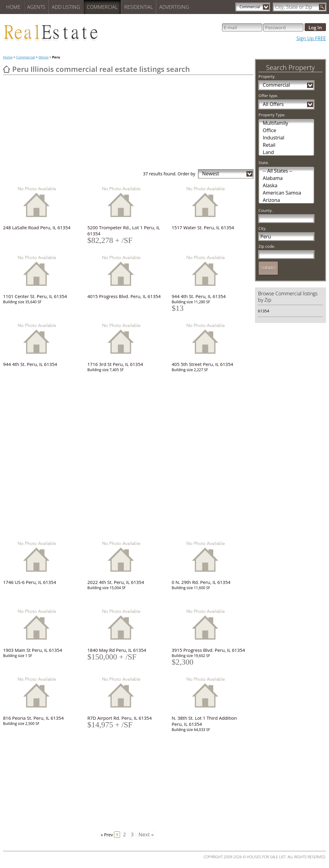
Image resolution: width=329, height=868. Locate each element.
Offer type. (269, 96)
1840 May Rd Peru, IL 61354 (117, 650)
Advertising (174, 7)
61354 (264, 311)
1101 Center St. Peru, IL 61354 (35, 296)
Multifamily (276, 123)
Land (269, 152)
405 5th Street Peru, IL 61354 (203, 364)
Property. (267, 76)
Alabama (273, 178)
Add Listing (66, 7)
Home (13, 7)
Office (270, 130)
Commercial (102, 7)
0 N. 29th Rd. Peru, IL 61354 (201, 582)
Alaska (270, 185)
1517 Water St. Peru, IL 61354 (203, 227)
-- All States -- (278, 171)
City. (263, 228)
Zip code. (267, 246)
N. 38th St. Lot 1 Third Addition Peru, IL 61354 (204, 721)
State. (264, 163)
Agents (36, 7)
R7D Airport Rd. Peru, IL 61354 (120, 718)
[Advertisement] (128, 124)
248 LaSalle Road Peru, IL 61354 (37, 227)
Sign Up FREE (311, 38)
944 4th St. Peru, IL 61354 (199, 296)
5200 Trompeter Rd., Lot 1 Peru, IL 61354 (124, 230)
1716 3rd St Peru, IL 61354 (115, 364)
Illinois (44, 57)
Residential (139, 7)
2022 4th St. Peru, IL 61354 (116, 582)
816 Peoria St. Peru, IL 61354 (33, 718)
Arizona (272, 200)
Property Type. (272, 115)
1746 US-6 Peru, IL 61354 (30, 582)
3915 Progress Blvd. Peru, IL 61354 (209, 650)
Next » (146, 835)
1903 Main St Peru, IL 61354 (33, 650)
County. (266, 210)
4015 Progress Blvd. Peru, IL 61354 (124, 296)
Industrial (274, 138)
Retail (269, 145)
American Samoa (282, 193)
